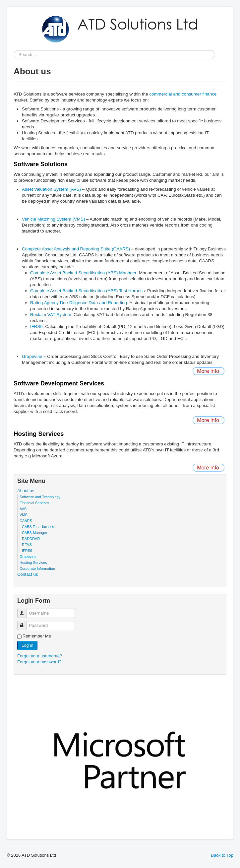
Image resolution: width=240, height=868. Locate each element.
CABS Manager (34, 533)
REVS (27, 545)
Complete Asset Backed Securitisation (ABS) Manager (83, 273)
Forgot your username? (40, 656)
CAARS (26, 521)
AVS (23, 509)
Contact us (28, 574)
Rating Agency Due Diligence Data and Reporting (79, 303)
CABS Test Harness (38, 527)
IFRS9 (36, 327)
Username (25, 610)
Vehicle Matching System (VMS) (53, 219)
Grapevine (32, 356)
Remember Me (37, 636)
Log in (27, 645)
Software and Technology (40, 497)
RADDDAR (31, 539)
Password (25, 623)
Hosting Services (33, 563)
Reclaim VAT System (51, 315)
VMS (24, 515)
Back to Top (222, 855)
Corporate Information (37, 568)
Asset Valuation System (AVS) (51, 189)
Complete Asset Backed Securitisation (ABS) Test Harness (88, 291)
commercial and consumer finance (183, 94)
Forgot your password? (39, 662)
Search (14, 55)
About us (26, 491)
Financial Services (34, 503)
